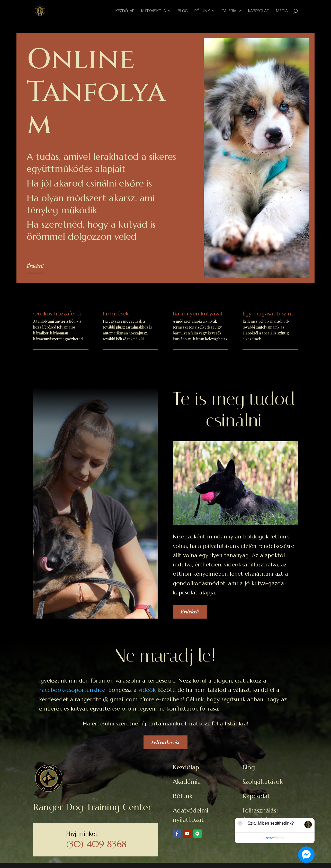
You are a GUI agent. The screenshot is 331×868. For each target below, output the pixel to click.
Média (282, 11)
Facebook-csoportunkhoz (72, 690)
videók (147, 690)
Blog (182, 11)
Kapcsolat (258, 11)
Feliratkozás (166, 742)
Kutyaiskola (153, 11)
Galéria (229, 11)
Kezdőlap (125, 11)
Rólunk (202, 11)
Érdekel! (35, 266)
